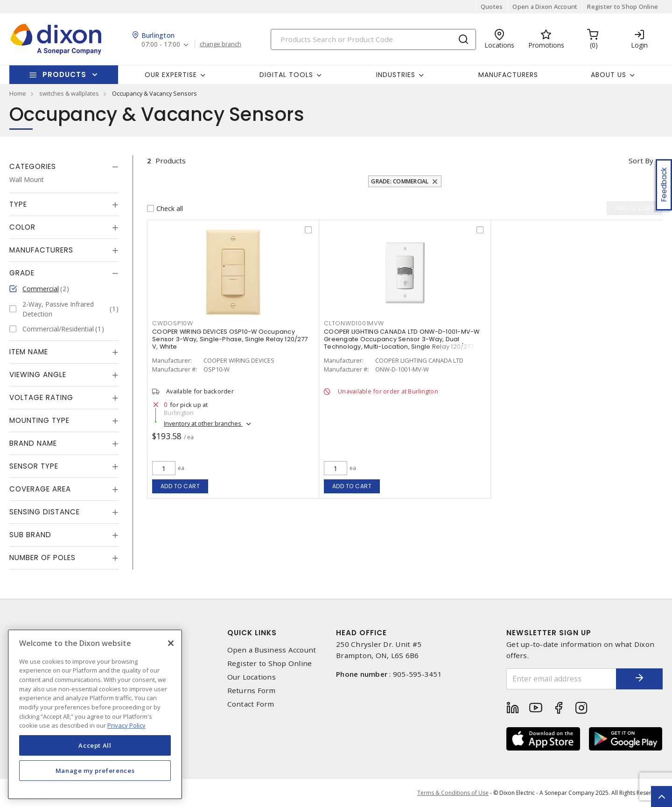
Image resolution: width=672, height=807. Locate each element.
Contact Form (251, 704)
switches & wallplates (69, 93)
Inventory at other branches (203, 423)
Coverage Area (40, 489)
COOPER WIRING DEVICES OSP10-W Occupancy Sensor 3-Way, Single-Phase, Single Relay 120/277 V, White (230, 339)
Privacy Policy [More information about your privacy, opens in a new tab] (126, 725)
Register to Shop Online (623, 7)
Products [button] (64, 74)
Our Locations (252, 677)
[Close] (171, 643)
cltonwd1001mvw (354, 323)
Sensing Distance (45, 512)
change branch (220, 44)
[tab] (64, 167)
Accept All (95, 745)
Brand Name (33, 443)
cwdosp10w (173, 323)
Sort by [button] (641, 161)
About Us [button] (609, 75)
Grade (22, 273)
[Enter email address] (561, 679)
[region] (95, 714)
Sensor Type (34, 466)
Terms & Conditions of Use (453, 793)
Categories (33, 166)
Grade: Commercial (400, 181)
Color (22, 227)
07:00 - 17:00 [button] (161, 45)
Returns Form (252, 691)
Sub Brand (30, 535)
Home (18, 93)
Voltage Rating (41, 397)
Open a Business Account (272, 650)
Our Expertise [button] (171, 75)
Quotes (492, 7)
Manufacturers (508, 75)
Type (18, 204)
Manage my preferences (95, 771)
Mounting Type (39, 420)
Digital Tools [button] (286, 75)
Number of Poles (42, 558)
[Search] (373, 39)
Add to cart (180, 486)
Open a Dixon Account (545, 7)
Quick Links (252, 633)
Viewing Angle (38, 375)
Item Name (29, 352)
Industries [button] (396, 75)
